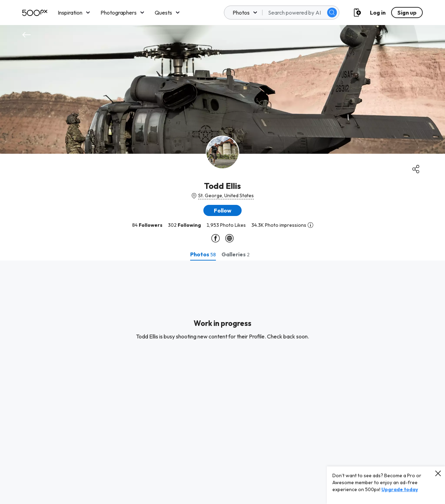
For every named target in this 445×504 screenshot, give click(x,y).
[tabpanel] (222, 382)
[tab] (203, 254)
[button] (222, 210)
